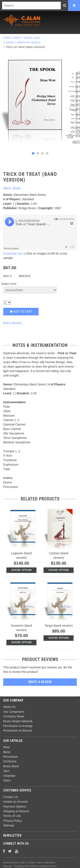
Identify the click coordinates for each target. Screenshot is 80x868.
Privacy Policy (12, 821)
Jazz (6, 771)
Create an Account (15, 802)
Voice (7, 780)
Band (17, 38)
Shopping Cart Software (26, 866)
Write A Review (40, 682)
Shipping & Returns (16, 811)
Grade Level (32, 38)
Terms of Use (12, 816)
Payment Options (15, 806)
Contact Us (11, 797)
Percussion (11, 757)
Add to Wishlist (12, 323)
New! (7, 747)
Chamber (9, 776)
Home (7, 38)
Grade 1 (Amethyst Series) (23, 42)
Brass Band (11, 766)
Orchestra (10, 761)
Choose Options (21, 570)
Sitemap (9, 825)
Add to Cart (21, 312)
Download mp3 (13, 253)
